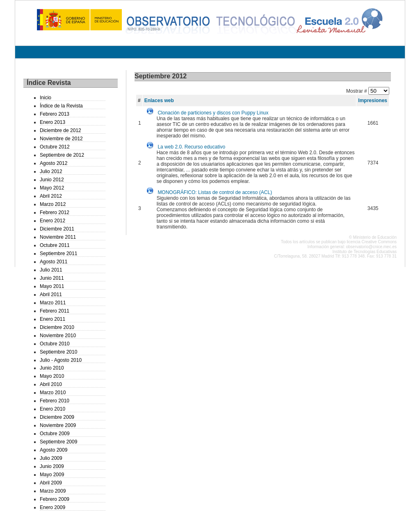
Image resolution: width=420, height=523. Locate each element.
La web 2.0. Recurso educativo (191, 147)
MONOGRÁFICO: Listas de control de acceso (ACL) (215, 192)
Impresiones (373, 100)
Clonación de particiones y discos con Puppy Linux (213, 113)
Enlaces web (159, 100)
